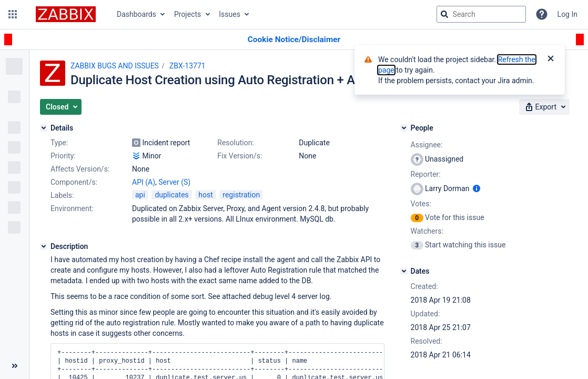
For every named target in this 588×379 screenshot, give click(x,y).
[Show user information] (477, 188)
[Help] (542, 14)
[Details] (44, 128)
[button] (13, 14)
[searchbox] (481, 14)
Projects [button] (187, 14)
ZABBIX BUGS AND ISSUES (115, 66)
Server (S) (174, 182)
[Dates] (404, 271)
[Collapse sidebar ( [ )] (14, 366)
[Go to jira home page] (66, 14)
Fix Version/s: (240, 156)
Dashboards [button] (136, 14)
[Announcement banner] (294, 40)
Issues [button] (230, 14)
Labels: (62, 195)
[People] (404, 128)
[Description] (44, 246)
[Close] (551, 59)
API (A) (144, 182)
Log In (567, 14)
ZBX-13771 (187, 66)
